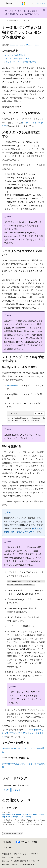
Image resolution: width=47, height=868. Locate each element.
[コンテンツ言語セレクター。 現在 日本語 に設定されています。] (7, 842)
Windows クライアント (18, 20)
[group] (26, 419)
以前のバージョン (21, 854)
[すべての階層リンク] (4, 20)
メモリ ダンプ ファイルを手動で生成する (20, 62)
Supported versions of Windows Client (25, 45)
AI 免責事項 (7, 854)
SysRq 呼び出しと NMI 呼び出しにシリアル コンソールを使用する (23, 733)
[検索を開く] (33, 3)
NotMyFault (12, 385)
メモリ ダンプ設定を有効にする (17, 58)
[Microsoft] (24, 3)
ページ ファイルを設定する (15, 55)
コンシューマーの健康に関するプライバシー (20, 861)
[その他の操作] (43, 20)
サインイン (41, 3)
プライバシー (14, 857)
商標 (14, 864)
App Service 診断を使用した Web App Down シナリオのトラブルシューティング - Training (23, 816)
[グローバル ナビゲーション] (3, 3)
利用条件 (6, 864)
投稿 (4, 857)
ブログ (34, 854)
